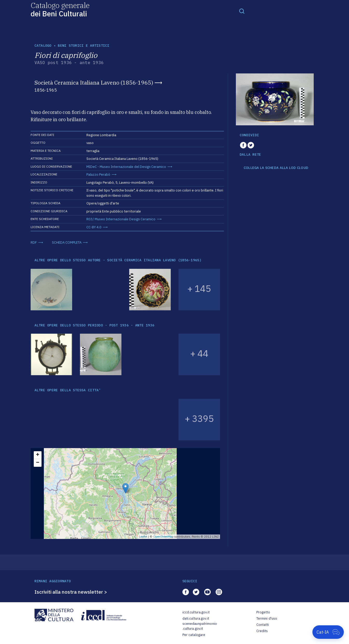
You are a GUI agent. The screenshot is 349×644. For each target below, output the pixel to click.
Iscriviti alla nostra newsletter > (71, 592)
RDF (34, 242)
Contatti (263, 625)
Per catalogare (194, 635)
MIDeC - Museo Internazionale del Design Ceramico (126, 167)
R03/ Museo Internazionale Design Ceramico (121, 219)
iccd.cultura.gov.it (196, 612)
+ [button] (37, 455)
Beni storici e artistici (84, 46)
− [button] (37, 463)
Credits (262, 631)
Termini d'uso (267, 618)
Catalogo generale (60, 9)
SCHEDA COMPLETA (67, 242)
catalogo (43, 46)
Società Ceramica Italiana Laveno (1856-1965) (94, 83)
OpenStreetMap (163, 537)
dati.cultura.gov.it (196, 618)
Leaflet (143, 537)
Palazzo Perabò (98, 174)
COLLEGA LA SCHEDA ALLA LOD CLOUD (276, 168)
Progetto (263, 612)
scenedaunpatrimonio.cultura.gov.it (200, 626)
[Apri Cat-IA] (328, 632)
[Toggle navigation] (242, 11)
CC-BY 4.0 (94, 227)
